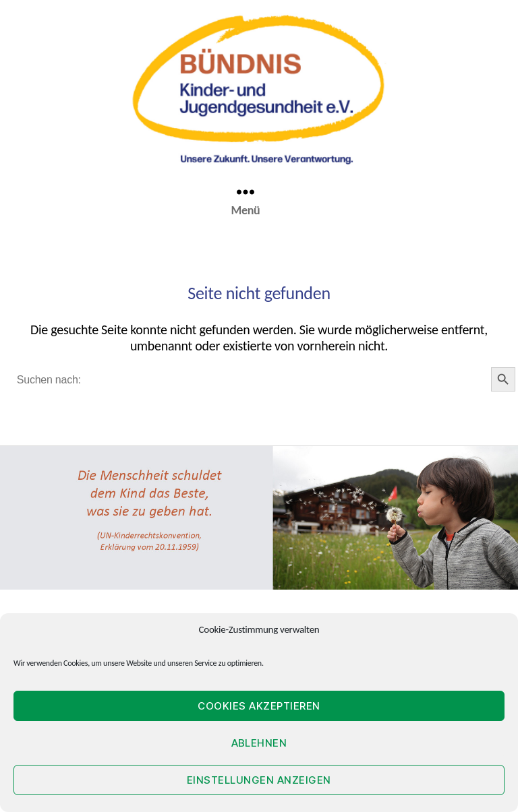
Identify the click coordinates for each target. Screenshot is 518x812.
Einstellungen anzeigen (259, 780)
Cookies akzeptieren (259, 706)
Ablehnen (259, 743)
